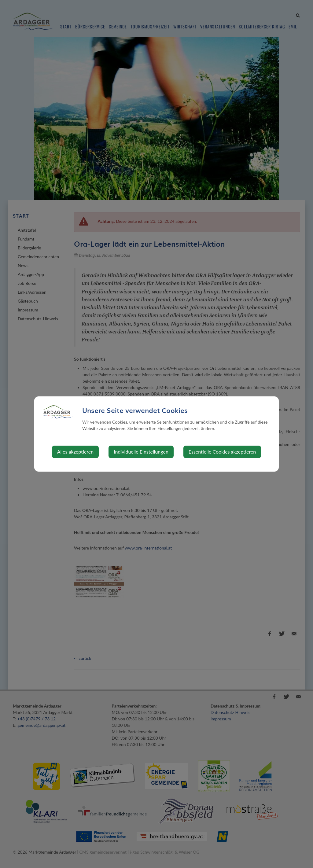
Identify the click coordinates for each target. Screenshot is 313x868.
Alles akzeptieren (75, 452)
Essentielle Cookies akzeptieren (222, 452)
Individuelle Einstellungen (141, 452)
